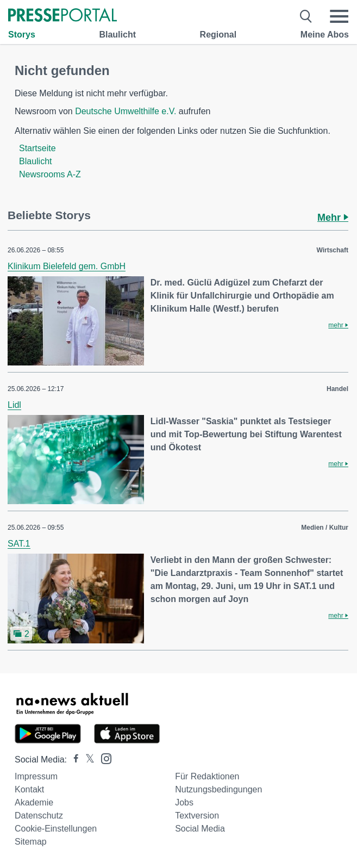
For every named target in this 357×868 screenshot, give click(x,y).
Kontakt (29, 789)
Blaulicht (117, 35)
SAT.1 (19, 544)
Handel (337, 389)
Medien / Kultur (325, 528)
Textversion (197, 816)
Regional (218, 35)
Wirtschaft (332, 250)
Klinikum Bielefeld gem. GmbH (67, 266)
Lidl (14, 405)
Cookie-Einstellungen (56, 829)
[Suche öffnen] (306, 16)
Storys (22, 35)
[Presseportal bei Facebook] (73, 759)
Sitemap (31, 842)
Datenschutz (39, 816)
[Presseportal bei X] (87, 759)
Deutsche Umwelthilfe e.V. (126, 111)
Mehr (333, 218)
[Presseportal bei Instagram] (103, 758)
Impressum (36, 776)
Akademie (34, 802)
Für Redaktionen (207, 776)
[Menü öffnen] (339, 16)
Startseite (37, 148)
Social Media (200, 829)
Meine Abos (325, 35)
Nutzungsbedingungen (218, 789)
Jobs (184, 802)
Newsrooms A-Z (50, 174)
